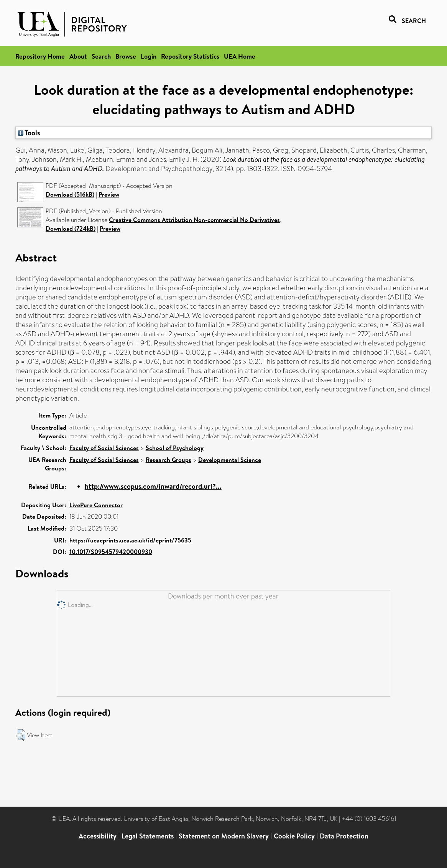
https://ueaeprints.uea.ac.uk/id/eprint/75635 (130, 540)
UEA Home (240, 56)
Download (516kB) (70, 194)
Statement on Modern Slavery (224, 836)
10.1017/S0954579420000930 (111, 552)
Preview (109, 194)
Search (101, 56)
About (78, 56)
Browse (126, 56)
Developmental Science (230, 460)
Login (149, 56)
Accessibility (98, 836)
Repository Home (40, 56)
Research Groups (168, 460)
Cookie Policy (294, 836)
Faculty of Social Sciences (104, 448)
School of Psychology (175, 448)
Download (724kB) (71, 229)
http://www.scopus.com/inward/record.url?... (153, 486)
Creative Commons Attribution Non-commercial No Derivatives (194, 220)
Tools (29, 133)
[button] (21, 735)
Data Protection (344, 836)
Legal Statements (148, 836)
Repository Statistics (190, 56)
